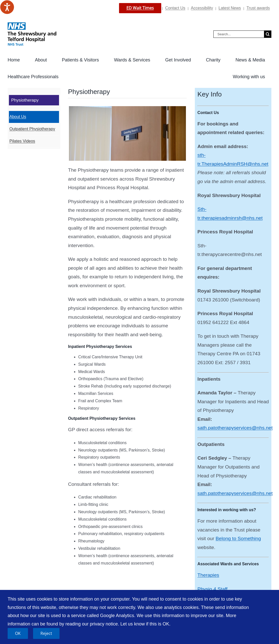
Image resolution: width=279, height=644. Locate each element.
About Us (18, 117)
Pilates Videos (22, 141)
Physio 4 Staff (212, 589)
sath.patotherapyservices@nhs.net (235, 428)
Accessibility (202, 8)
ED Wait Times (140, 8)
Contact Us (175, 8)
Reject (46, 633)
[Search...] (239, 34)
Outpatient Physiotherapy (32, 129)
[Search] (268, 34)
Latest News (230, 8)
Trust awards (258, 8)
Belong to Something (238, 538)
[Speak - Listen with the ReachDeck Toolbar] (7, 7)
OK (18, 633)
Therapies (208, 575)
